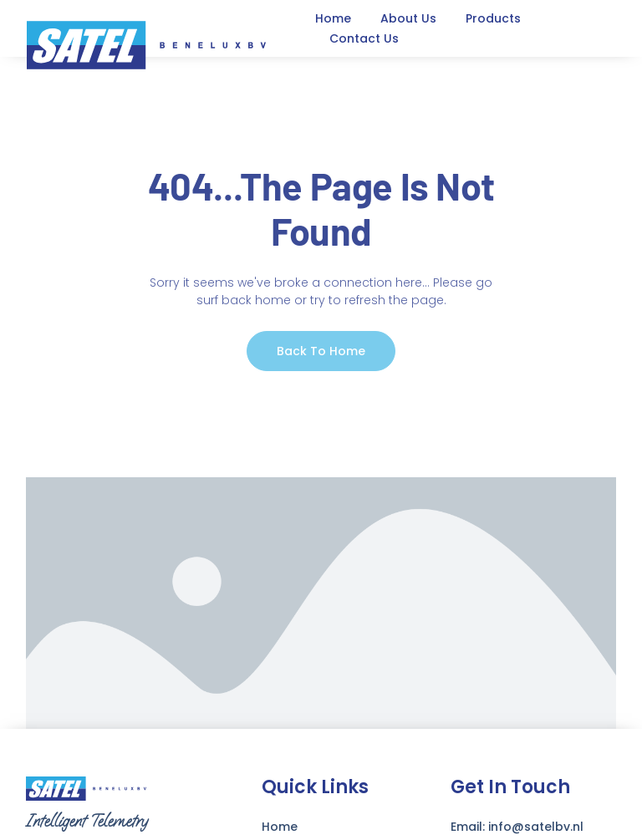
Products (493, 18)
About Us (408, 18)
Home (333, 18)
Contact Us (364, 38)
